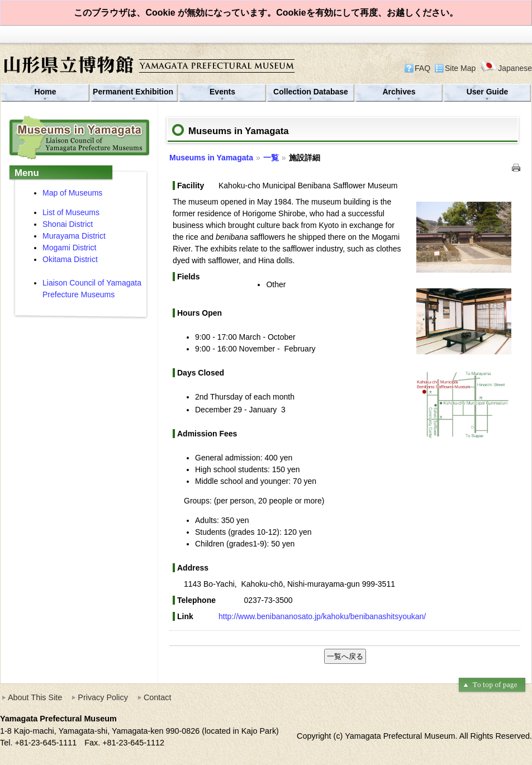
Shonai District (68, 224)
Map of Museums (72, 193)
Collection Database (311, 92)
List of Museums (71, 212)
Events (222, 92)
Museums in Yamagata (211, 158)
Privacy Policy (103, 697)
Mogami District (69, 248)
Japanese (506, 68)
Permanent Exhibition (134, 92)
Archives (399, 92)
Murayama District (75, 236)
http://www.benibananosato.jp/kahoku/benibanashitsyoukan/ (322, 616)
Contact (158, 697)
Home (46, 92)
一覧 (271, 158)
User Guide (488, 92)
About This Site (35, 697)
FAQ (422, 68)
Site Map (460, 68)
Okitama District (70, 259)
